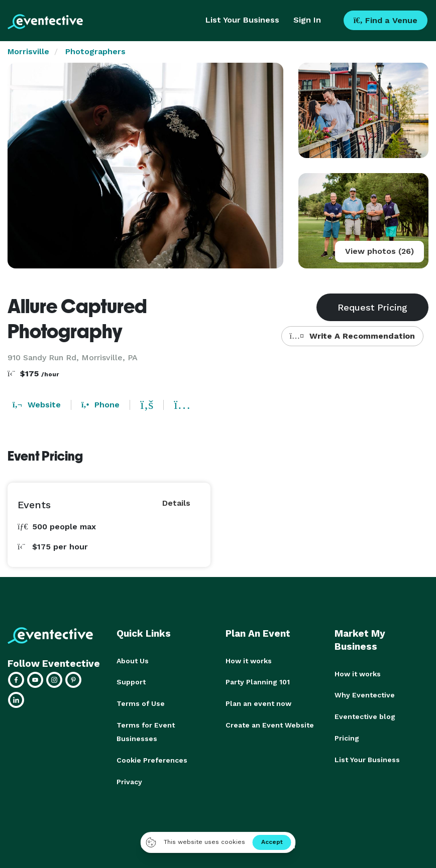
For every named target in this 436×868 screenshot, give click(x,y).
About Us (133, 661)
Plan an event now (258, 703)
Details (176, 503)
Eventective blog (365, 716)
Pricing (347, 737)
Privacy (129, 779)
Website (37, 405)
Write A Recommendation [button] (352, 336)
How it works (249, 661)
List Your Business (242, 20)
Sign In (307, 20)
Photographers (95, 51)
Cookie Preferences (152, 758)
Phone (100, 405)
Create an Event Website (270, 724)
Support (131, 682)
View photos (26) (379, 251)
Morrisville (28, 51)
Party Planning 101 (258, 682)
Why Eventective (365, 695)
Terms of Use (141, 703)
